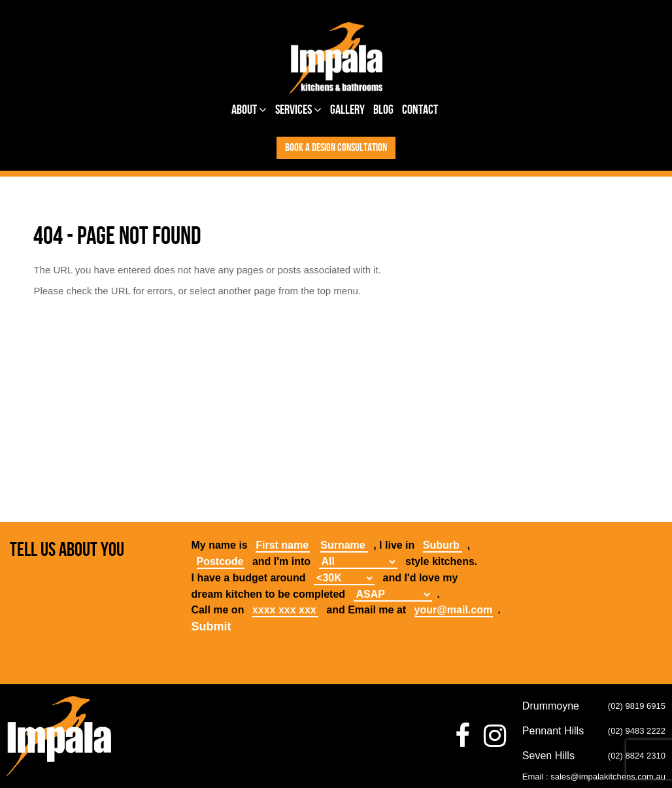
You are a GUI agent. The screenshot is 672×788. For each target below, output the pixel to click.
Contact (420, 110)
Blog (383, 110)
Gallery (347, 110)
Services (298, 110)
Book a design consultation (336, 148)
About (249, 110)
